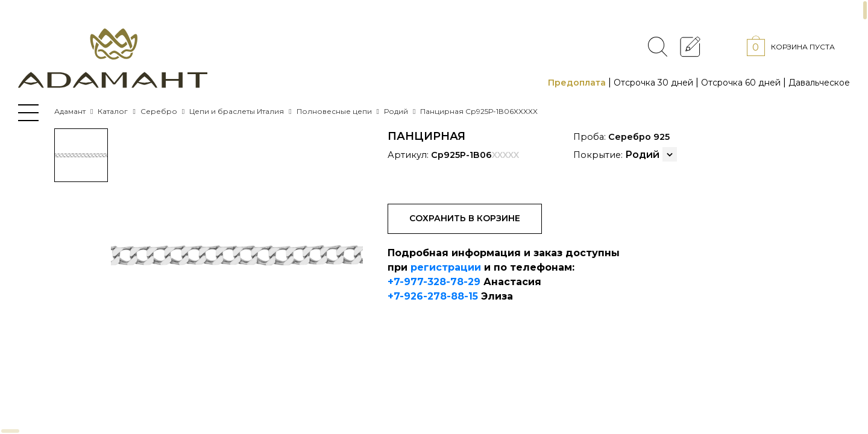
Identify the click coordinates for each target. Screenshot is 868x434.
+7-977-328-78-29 (434, 282)
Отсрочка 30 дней (653, 83)
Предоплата (577, 83)
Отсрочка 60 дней (741, 83)
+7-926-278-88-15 (433, 296)
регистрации (446, 267)
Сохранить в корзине (465, 218)
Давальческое (819, 83)
